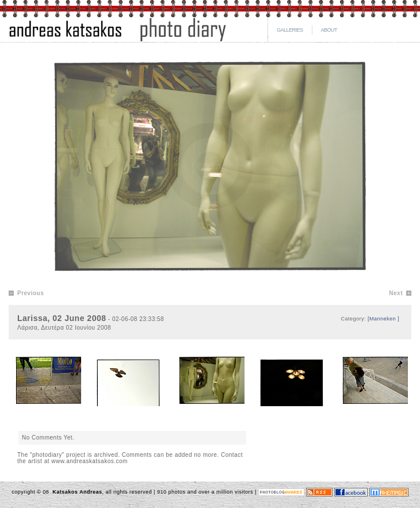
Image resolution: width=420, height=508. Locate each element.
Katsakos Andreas (76, 492)
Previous (30, 293)
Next (396, 293)
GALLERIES (290, 30)
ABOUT (329, 30)
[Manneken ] (383, 319)
